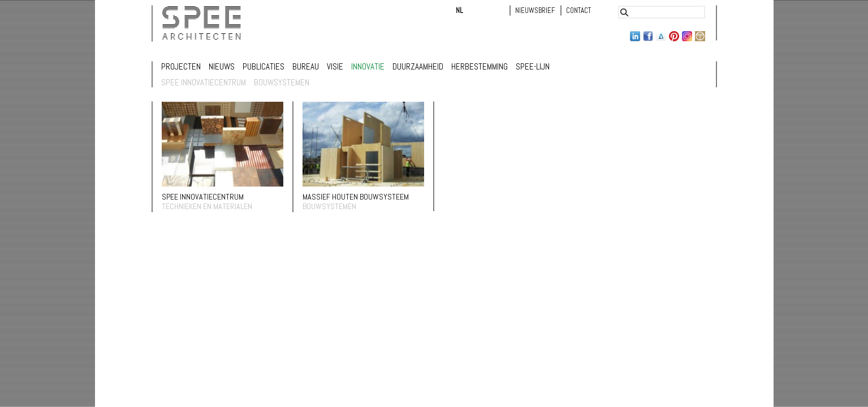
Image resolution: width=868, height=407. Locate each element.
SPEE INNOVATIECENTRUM (203, 197)
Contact (578, 10)
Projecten (181, 66)
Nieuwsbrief (535, 10)
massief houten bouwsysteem (356, 197)
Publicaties (264, 66)
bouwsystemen (282, 82)
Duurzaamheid (418, 66)
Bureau (306, 66)
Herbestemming (480, 66)
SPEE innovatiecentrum (204, 82)
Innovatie (368, 66)
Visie (335, 66)
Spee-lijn (533, 66)
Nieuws (222, 66)
